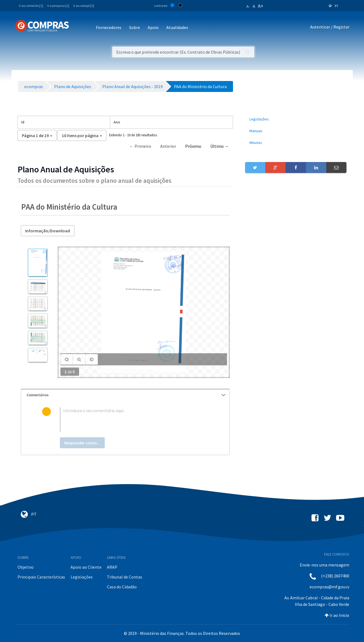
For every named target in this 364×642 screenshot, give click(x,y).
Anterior (168, 146)
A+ (261, 6)
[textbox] (134, 420)
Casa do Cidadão (122, 587)
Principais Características (41, 577)
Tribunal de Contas (125, 577)
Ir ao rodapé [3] (84, 6)
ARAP (112, 567)
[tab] (125, 395)
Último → (220, 146)
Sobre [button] (135, 27)
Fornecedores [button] (109, 27)
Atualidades (177, 27)
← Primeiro (140, 146)
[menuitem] (296, 119)
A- (248, 6)
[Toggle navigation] (77, 28)
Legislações (82, 577)
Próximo (193, 146)
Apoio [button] (153, 27)
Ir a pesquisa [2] (58, 6)
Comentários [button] (126, 395)
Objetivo (26, 567)
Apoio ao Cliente (86, 567)
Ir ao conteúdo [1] (31, 6)
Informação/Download (48, 231)
